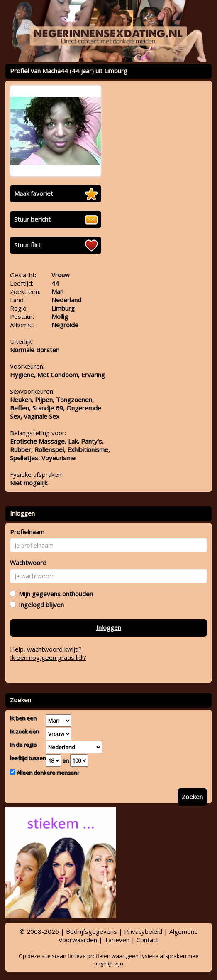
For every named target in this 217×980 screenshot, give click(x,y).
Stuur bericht (32, 219)
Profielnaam (27, 532)
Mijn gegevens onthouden (54, 594)
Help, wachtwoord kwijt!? (46, 649)
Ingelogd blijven (40, 605)
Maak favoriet (34, 193)
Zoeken (192, 797)
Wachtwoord (28, 563)
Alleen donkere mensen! (47, 773)
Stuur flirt (27, 245)
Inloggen (109, 627)
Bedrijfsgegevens (91, 931)
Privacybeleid (143, 931)
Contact (148, 940)
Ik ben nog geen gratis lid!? (48, 657)
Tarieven (117, 940)
